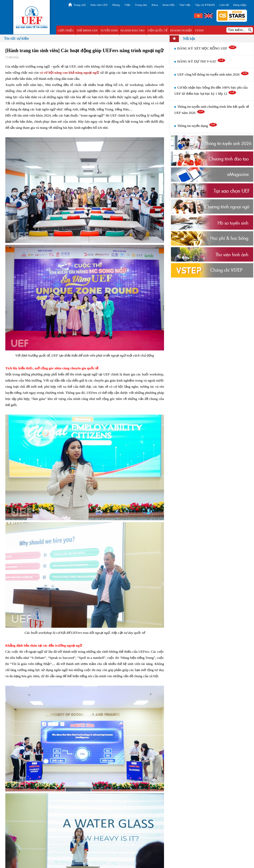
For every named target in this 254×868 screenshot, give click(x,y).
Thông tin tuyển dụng (197, 126)
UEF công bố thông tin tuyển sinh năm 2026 (213, 74)
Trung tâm (141, 5)
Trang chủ (80, 5)
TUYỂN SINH (109, 30)
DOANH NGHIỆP (181, 30)
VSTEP (199, 30)
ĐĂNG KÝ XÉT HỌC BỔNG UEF (207, 48)
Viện (127, 5)
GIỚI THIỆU (66, 30)
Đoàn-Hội (169, 5)
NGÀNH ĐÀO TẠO (132, 30)
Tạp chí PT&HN (205, 5)
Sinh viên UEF (99, 5)
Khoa (155, 5)
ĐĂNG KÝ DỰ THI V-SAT (202, 61)
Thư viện (185, 5)
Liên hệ (224, 5)
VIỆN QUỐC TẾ (157, 30)
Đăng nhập (240, 5)
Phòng (116, 5)
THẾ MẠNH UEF (87, 30)
